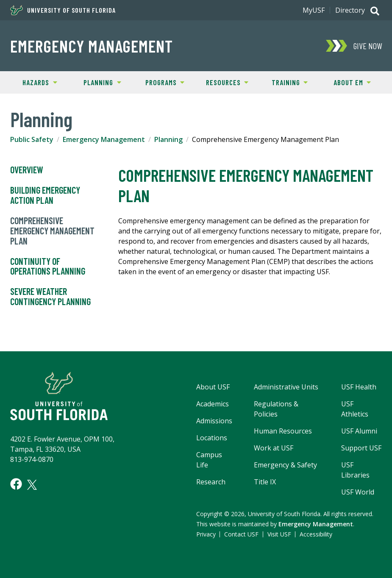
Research (211, 482)
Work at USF (274, 448)
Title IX (265, 482)
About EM (346, 82)
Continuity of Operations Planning (48, 267)
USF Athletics (355, 409)
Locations (212, 438)
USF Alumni (359, 431)
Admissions (214, 421)
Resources (222, 82)
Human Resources (283, 431)
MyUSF (314, 10)
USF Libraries (355, 470)
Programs (159, 82)
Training (283, 82)
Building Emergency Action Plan (45, 195)
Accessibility (316, 534)
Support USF (361, 448)
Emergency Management (92, 46)
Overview (27, 170)
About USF (213, 387)
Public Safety (32, 139)
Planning (96, 82)
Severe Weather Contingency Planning (50, 297)
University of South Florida (63, 10)
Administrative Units (286, 387)
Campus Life (209, 460)
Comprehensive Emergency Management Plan (52, 231)
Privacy (206, 534)
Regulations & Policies (276, 409)
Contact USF (241, 534)
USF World (358, 492)
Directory (350, 10)
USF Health (359, 387)
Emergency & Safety (285, 465)
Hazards (33, 82)
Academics (213, 404)
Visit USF (279, 534)
